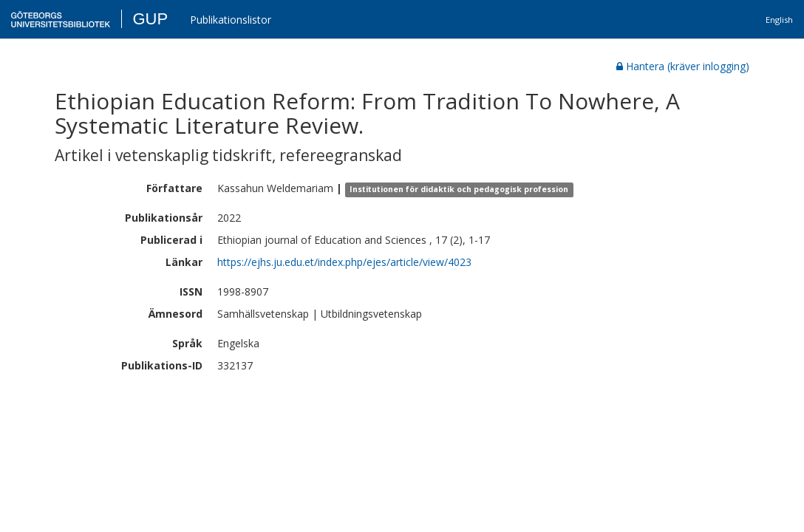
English (779, 20)
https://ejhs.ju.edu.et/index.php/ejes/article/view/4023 (344, 262)
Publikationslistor (231, 20)
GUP (150, 19)
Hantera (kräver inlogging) (683, 66)
